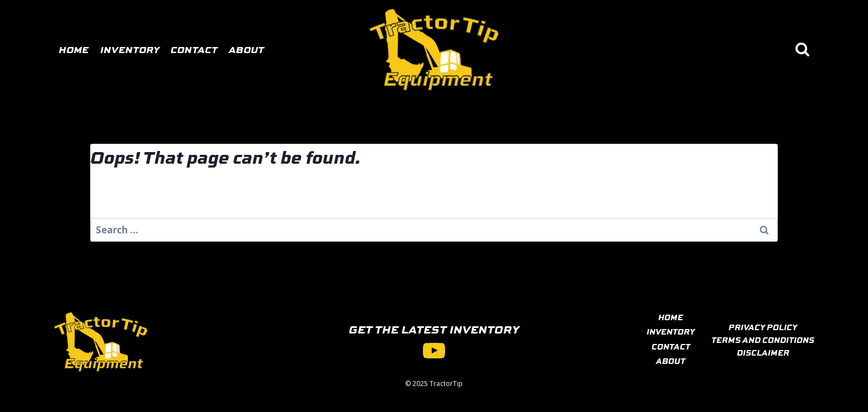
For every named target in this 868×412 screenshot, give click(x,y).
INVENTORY (671, 331)
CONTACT (671, 346)
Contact (194, 49)
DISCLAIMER (763, 352)
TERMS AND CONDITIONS (763, 340)
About (246, 49)
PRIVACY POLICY (763, 327)
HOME (671, 317)
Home (74, 49)
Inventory (130, 49)
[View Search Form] (802, 49)
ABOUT (671, 361)
